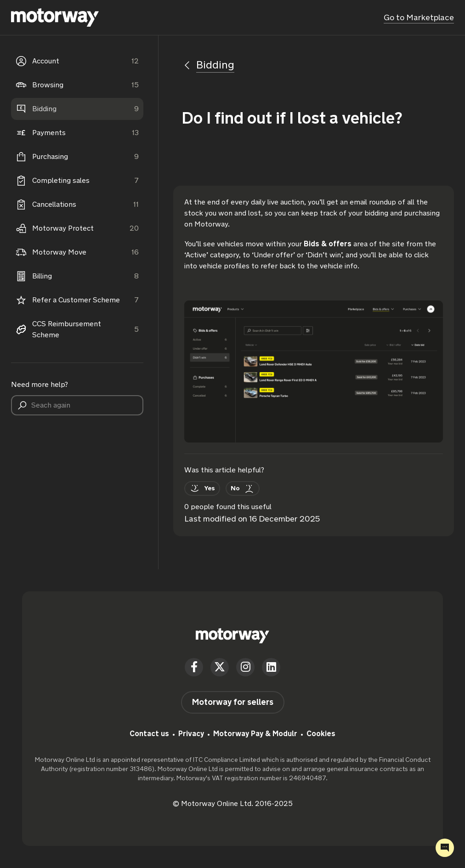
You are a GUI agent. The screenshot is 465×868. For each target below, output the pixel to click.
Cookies (321, 734)
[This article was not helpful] (243, 488)
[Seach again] (77, 405)
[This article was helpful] (202, 488)
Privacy (191, 734)
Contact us (149, 734)
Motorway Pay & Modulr (255, 734)
